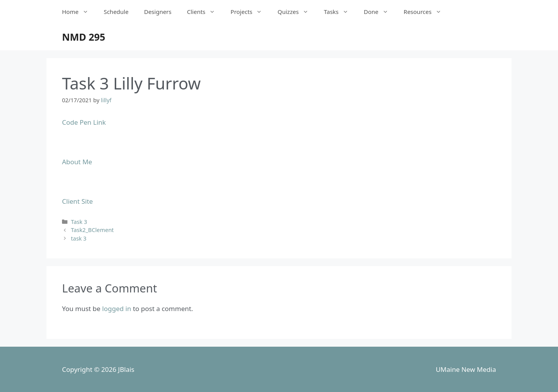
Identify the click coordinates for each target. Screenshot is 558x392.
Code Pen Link (84, 122)
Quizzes (297, 12)
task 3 (79, 238)
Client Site (77, 201)
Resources (426, 12)
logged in (117, 309)
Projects (250, 12)
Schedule (116, 12)
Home (79, 12)
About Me (77, 162)
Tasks (340, 12)
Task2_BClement (92, 230)
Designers (158, 12)
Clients (205, 12)
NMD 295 (84, 37)
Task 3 (79, 222)
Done (380, 12)
